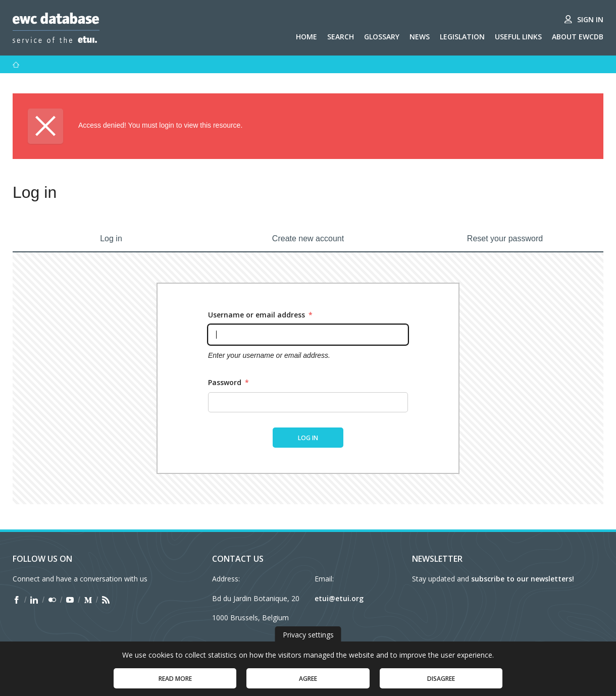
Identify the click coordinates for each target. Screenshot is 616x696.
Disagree (441, 684)
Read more (175, 684)
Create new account (308, 238)
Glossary (382, 37)
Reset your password (505, 238)
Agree (308, 684)
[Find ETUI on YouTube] (70, 600)
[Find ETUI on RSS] (106, 600)
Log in (111, 238)
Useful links (518, 37)
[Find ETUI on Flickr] (52, 600)
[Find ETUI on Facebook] (16, 600)
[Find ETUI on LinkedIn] (34, 600)
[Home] (16, 65)
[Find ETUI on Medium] (88, 600)
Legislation (462, 37)
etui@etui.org (339, 598)
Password (228, 382)
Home (306, 37)
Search (341, 37)
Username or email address (260, 315)
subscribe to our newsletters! (523, 579)
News (420, 37)
